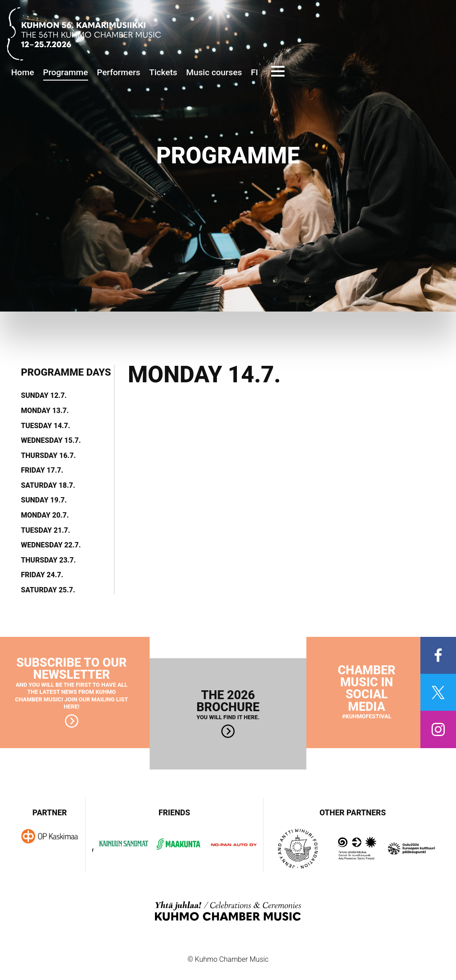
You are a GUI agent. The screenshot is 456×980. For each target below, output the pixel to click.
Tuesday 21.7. (46, 530)
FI (254, 72)
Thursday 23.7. (48, 560)
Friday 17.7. (42, 470)
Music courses (214, 72)
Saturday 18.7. (48, 486)
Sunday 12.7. (44, 396)
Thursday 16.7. (48, 456)
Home (23, 72)
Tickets (163, 72)
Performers (119, 72)
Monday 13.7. (45, 411)
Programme (66, 72)
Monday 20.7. (45, 515)
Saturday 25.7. (48, 590)
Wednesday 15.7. (51, 441)
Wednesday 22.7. (51, 545)
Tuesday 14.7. (46, 426)
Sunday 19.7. (44, 500)
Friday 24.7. (42, 575)
